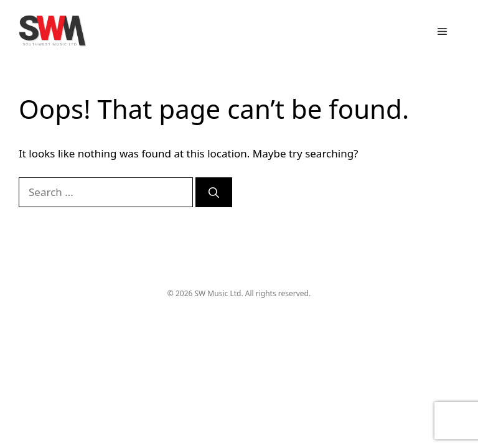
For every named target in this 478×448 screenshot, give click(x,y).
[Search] (214, 192)
